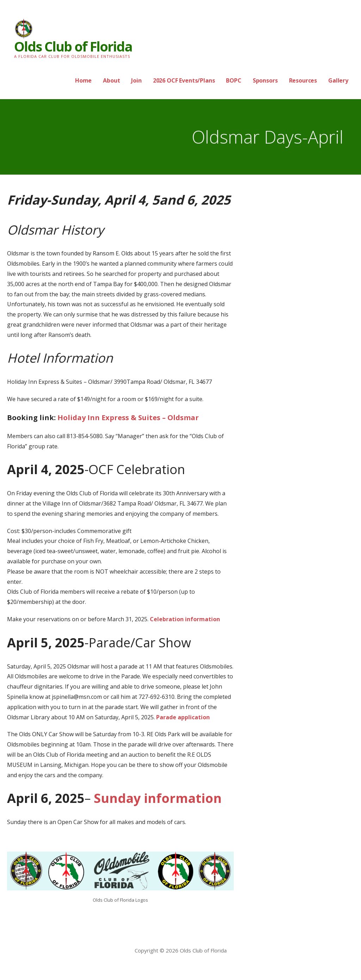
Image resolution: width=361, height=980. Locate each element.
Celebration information (185, 619)
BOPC (234, 80)
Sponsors (265, 80)
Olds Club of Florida (73, 46)
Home (83, 80)
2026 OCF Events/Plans (184, 80)
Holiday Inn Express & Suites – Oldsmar (128, 418)
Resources (303, 80)
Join (136, 80)
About (111, 80)
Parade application (183, 717)
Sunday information (156, 798)
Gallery (338, 80)
